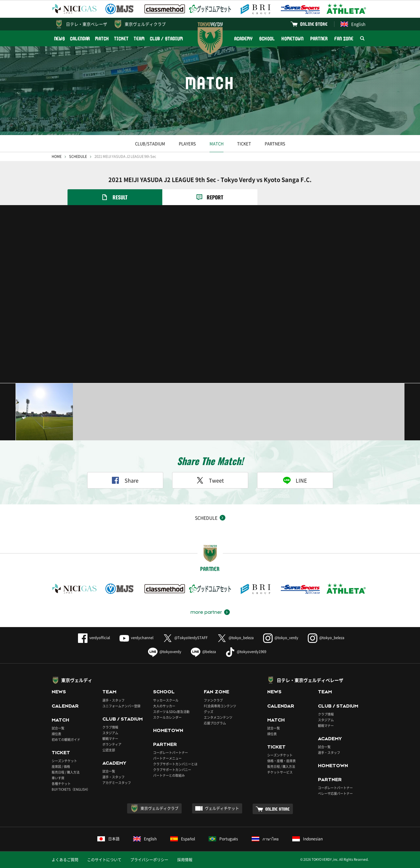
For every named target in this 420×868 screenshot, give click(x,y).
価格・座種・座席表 (281, 761)
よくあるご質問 (65, 860)
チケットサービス (280, 772)
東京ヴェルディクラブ (145, 24)
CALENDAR (80, 39)
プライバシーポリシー (149, 860)
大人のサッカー (164, 706)
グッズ (209, 712)
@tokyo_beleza (235, 638)
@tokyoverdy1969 (246, 652)
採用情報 (185, 860)
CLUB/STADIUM (150, 143)
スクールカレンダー (167, 717)
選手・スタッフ (113, 700)
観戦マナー (110, 738)
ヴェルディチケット (222, 808)
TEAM (139, 39)
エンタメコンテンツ (218, 717)
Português (223, 839)
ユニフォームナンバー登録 (121, 706)
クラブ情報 (110, 727)
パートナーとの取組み (169, 775)
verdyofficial (94, 638)
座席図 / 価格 (61, 766)
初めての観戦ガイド (66, 739)
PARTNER (319, 39)
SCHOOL (267, 39)
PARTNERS (275, 143)
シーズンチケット (64, 761)
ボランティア (112, 744)
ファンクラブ (213, 700)
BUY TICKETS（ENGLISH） (71, 789)
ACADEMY (243, 39)
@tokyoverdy (165, 652)
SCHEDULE (78, 156)
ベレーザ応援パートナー (335, 793)
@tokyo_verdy (281, 638)
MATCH (102, 39)
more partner (206, 612)
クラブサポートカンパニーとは (175, 764)
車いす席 (58, 778)
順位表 (56, 734)
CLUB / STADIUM (167, 39)
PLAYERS (187, 143)
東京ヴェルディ (77, 680)
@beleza (203, 652)
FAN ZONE (344, 39)
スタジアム (110, 733)
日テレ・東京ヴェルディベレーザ (310, 680)
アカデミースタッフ (117, 783)
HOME (57, 156)
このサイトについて (104, 860)
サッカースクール (166, 700)
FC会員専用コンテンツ (220, 706)
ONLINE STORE (314, 24)
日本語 (108, 839)
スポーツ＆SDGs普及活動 (171, 712)
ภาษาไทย (265, 839)
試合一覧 (58, 728)
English (353, 24)
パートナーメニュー (167, 758)
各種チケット (61, 784)
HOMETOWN (293, 39)
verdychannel (136, 638)
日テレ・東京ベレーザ (87, 24)
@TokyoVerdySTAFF (185, 638)
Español (183, 839)
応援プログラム (215, 723)
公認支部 (109, 750)
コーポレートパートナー (171, 752)
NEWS (60, 39)
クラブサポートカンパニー (172, 770)
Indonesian (307, 839)
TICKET (121, 39)
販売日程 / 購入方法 (66, 772)
